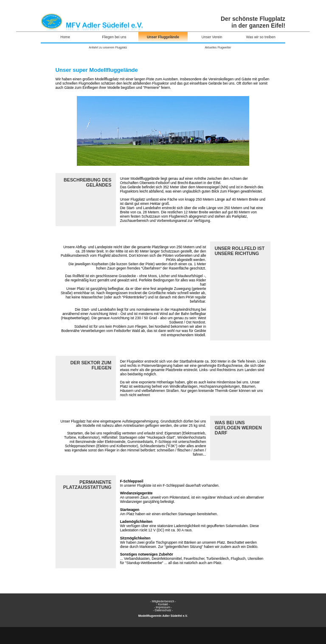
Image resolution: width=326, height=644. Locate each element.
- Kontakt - (163, 604)
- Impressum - (163, 607)
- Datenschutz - (163, 610)
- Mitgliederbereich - (163, 601)
